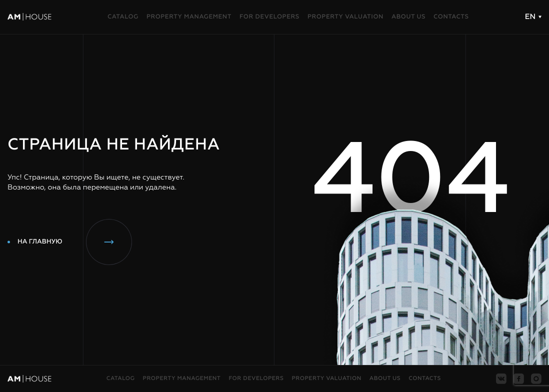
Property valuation (345, 17)
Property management (189, 17)
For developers (269, 17)
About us (408, 17)
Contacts (451, 17)
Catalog (123, 17)
